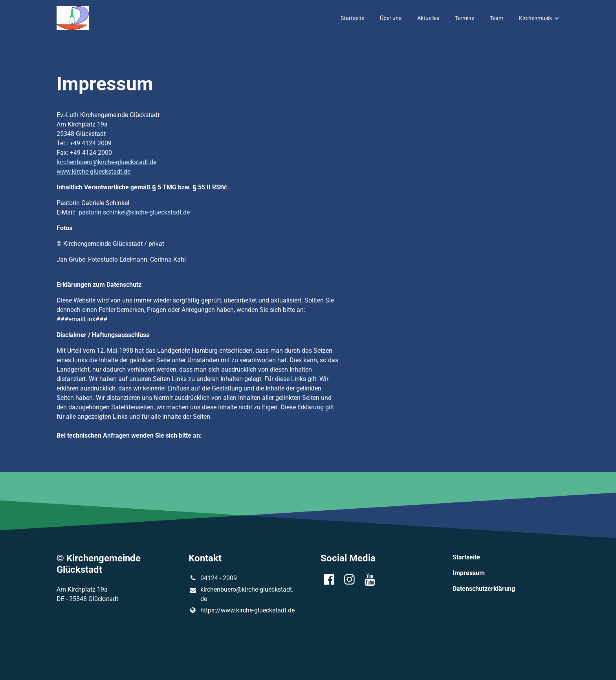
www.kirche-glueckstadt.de (93, 171)
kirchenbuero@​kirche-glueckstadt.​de (241, 595)
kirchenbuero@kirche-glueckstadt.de (106, 162)
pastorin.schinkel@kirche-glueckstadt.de (134, 212)
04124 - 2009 (213, 578)
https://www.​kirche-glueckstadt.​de (242, 610)
